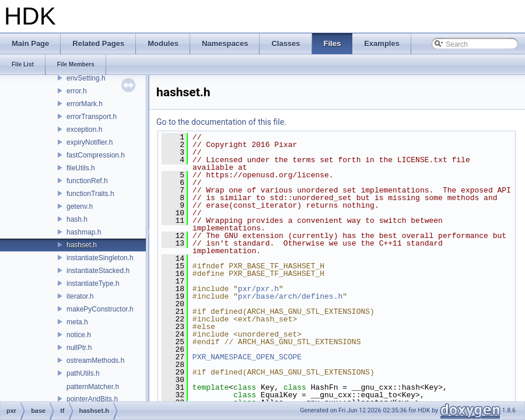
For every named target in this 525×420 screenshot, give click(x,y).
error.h (77, 91)
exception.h (84, 129)
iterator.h (80, 296)
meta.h (77, 322)
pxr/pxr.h (258, 289)
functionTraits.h (90, 194)
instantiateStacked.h (98, 271)
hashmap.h (84, 232)
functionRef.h (87, 181)
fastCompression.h (96, 155)
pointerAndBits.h (92, 399)
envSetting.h (86, 78)
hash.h (77, 219)
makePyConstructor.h (100, 309)
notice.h (79, 335)
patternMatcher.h (93, 387)
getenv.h (80, 206)
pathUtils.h (83, 373)
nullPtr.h (79, 348)
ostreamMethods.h (95, 360)
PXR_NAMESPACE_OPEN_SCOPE (247, 357)
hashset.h (82, 245)
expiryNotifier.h (90, 142)
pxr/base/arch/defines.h (290, 296)
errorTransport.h (92, 117)
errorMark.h (85, 104)
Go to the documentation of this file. (221, 122)
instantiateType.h (93, 283)
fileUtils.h (81, 168)
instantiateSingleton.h (100, 258)
